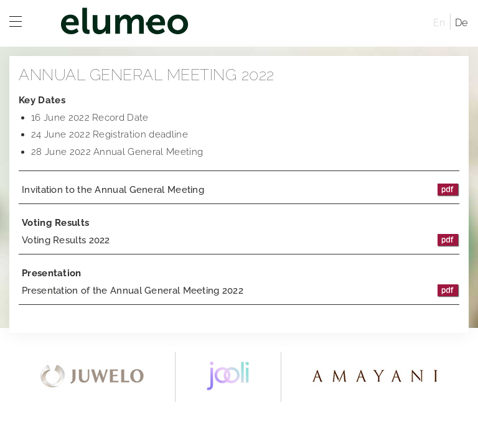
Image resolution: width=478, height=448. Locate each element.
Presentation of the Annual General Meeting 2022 (241, 291)
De (462, 23)
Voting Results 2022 (241, 240)
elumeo (233, 23)
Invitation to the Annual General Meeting (241, 190)
